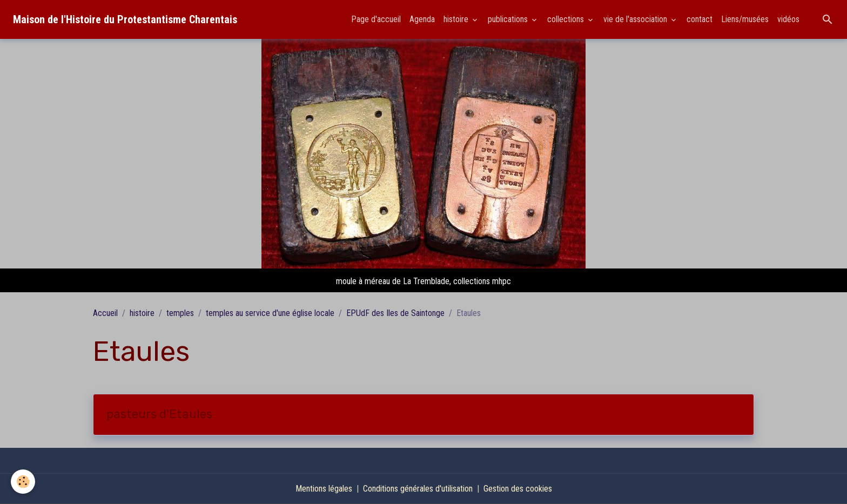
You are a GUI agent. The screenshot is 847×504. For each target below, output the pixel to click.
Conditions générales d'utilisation (418, 489)
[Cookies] (23, 482)
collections (567, 19)
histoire (457, 19)
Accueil (105, 313)
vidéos (788, 19)
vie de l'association (636, 19)
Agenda (422, 19)
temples (180, 313)
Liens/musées (745, 19)
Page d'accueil (376, 19)
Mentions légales (324, 489)
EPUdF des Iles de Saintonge (395, 313)
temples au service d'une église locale (270, 313)
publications (509, 19)
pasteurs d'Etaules (159, 414)
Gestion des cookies (518, 489)
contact (700, 19)
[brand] (125, 19)
